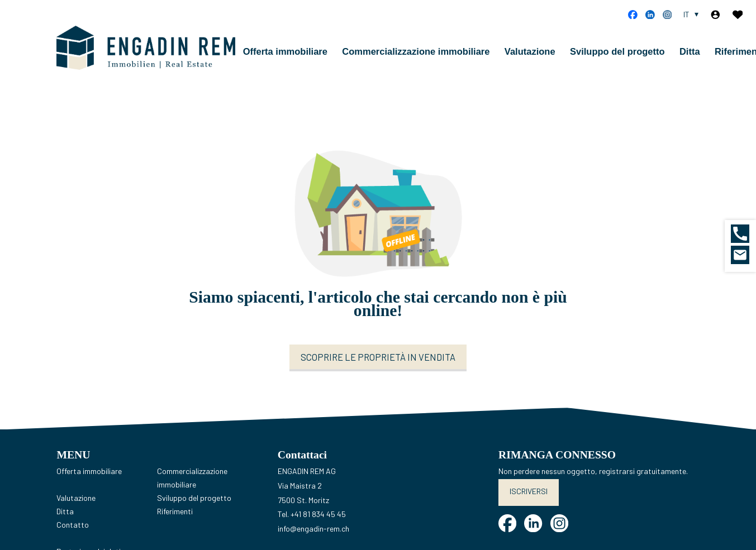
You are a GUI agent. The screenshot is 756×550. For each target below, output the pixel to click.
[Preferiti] (738, 15)
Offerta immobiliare (285, 51)
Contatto (73, 525)
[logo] (146, 48)
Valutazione (530, 51)
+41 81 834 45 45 (318, 514)
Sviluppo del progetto (617, 51)
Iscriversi (529, 491)
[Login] (715, 15)
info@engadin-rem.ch (313, 529)
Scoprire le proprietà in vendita (378, 357)
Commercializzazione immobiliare (416, 51)
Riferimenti (175, 511)
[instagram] (667, 15)
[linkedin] (650, 15)
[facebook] (633, 15)
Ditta (690, 51)
